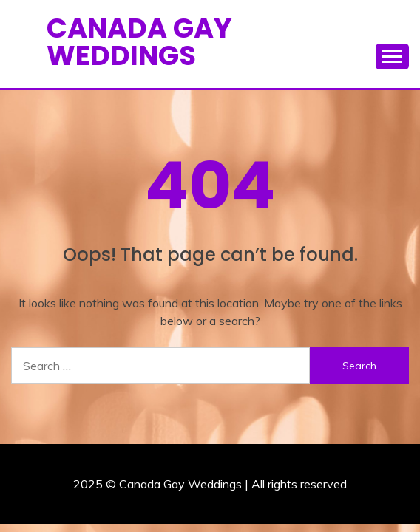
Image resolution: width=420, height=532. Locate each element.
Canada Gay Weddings (139, 42)
